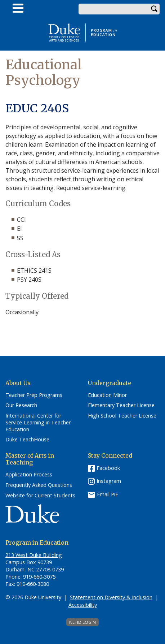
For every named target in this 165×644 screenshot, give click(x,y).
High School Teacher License (122, 416)
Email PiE (108, 494)
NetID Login (82, 622)
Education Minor (107, 395)
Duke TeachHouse (27, 440)
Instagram (109, 481)
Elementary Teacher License (121, 405)
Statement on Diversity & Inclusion (111, 597)
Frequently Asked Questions (39, 485)
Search (154, 9)
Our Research (21, 405)
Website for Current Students (40, 496)
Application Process (29, 475)
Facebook (108, 468)
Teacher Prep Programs (34, 395)
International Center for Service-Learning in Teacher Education (38, 422)
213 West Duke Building (34, 555)
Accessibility (83, 605)
